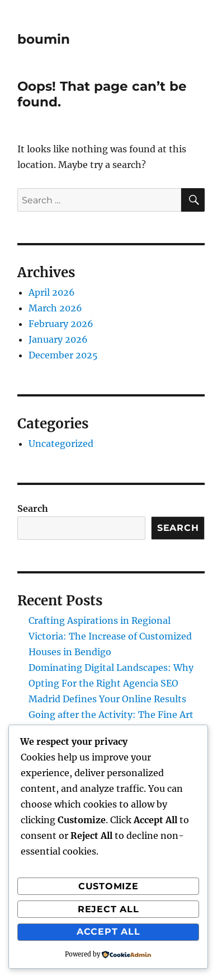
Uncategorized (61, 444)
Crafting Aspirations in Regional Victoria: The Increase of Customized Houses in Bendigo (110, 636)
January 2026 (58, 339)
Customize (108, 886)
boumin (44, 39)
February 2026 (61, 324)
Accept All (108, 932)
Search (33, 508)
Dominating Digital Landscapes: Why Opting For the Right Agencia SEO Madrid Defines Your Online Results (111, 683)
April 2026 (52, 292)
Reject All (108, 909)
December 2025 (63, 355)
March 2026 (55, 308)
